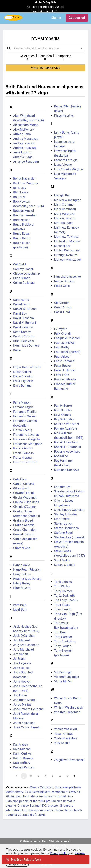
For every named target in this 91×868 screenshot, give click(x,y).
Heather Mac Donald (27, 579)
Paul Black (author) (67, 352)
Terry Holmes (63, 591)
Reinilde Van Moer (67, 424)
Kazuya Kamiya (24, 767)
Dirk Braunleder (24, 341)
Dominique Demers (26, 346)
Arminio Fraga (23, 157)
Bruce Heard (22, 238)
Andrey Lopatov (24, 143)
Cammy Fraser (23, 269)
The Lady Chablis (66, 600)
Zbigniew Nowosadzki (69, 760)
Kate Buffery (22, 763)
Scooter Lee (62, 487)
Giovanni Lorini (23, 493)
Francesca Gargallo (27, 439)
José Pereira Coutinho (28, 709)
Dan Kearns (21, 300)
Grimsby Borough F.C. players (38, 806)
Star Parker (62, 519)
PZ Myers (61, 329)
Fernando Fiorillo (25, 412)
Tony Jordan (63, 646)
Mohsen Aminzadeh (68, 260)
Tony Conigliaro (65, 641)
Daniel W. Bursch (25, 309)
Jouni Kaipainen (24, 723)
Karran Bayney (23, 758)
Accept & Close (17, 864)
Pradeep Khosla (65, 379)
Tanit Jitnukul (64, 582)
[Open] (81, 48)
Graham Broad (23, 520)
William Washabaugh (69, 708)
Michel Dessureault (67, 250)
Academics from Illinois (56, 810)
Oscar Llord (62, 312)
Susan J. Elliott (64, 565)
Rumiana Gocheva (67, 470)
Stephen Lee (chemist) (70, 537)
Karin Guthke (22, 754)
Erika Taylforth (23, 381)
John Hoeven (22, 682)
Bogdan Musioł (24, 211)
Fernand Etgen (23, 407)
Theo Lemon (63, 609)
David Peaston (23, 327)
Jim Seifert (21, 654)
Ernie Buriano (22, 386)
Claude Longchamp (27, 274)
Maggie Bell (62, 195)
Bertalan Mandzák (26, 183)
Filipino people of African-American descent (36, 796)
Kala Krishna (22, 749)
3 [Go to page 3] (38, 776)
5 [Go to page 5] (53, 776)
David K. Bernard (25, 323)
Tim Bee (60, 632)
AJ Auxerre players (37, 792)
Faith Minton (22, 403)
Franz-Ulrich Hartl (25, 462)
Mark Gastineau (65, 209)
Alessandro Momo (26, 125)
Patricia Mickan (65, 343)
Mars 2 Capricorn (41, 787)
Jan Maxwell (22, 640)
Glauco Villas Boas (26, 502)
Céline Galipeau (24, 283)
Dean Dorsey (22, 332)
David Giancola (23, 318)
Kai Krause (21, 744)
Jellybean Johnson (26, 645)
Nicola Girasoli (64, 281)
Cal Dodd (19, 264)
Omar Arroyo (63, 307)
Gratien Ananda (24, 525)
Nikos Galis (62, 286)
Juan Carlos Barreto (27, 727)
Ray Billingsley (64, 419)
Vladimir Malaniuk (67, 677)
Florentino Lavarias (26, 435)
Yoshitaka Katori (66, 738)
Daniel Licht (21, 304)
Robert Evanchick (66, 442)
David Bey (20, 314)
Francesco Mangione (28, 444)
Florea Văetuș (23, 430)
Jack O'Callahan (24, 636)
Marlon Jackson (65, 218)
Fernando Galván (25, 416)
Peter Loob (62, 375)
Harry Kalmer (22, 574)
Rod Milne (61, 456)
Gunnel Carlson (24, 534)
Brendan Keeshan (25, 215)
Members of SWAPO (66, 792)
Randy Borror (63, 406)
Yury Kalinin (62, 743)
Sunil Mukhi (62, 560)
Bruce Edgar (22, 234)
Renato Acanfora (66, 429)
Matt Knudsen (64, 223)
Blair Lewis (21, 192)
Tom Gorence (63, 637)
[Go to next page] (75, 776)
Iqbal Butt (20, 610)
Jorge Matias (22, 705)
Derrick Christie (24, 336)
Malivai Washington (68, 200)
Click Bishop (22, 278)
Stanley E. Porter (66, 514)
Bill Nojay (20, 188)
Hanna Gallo (22, 565)
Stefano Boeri (64, 533)
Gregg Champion (25, 530)
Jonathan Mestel (25, 700)
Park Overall (62, 334)
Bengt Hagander (24, 179)
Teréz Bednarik (64, 596)
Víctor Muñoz (63, 681)
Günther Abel (22, 548)
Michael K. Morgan (67, 241)
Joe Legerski (22, 663)
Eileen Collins (22, 372)
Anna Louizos (23, 152)
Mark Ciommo (64, 205)
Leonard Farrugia (66, 160)
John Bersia (21, 668)
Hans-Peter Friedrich (27, 570)
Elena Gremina (23, 376)
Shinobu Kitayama (67, 496)
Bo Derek (19, 197)
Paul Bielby (62, 347)
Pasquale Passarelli (68, 338)
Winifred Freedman (67, 712)
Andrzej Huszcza (25, 148)
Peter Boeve (62, 366)
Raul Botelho (63, 410)
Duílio (17, 350)
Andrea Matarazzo (26, 139)
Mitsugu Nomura (66, 255)
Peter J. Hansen (65, 370)
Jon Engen (20, 695)
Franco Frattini (23, 448)
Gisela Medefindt (25, 498)
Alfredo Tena (22, 134)
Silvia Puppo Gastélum (70, 510)
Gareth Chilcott (24, 484)
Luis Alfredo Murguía (69, 169)
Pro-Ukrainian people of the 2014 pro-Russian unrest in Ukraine (40, 801)
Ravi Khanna (63, 415)
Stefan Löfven (64, 524)
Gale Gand (20, 479)
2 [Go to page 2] (31, 776)
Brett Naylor (21, 220)
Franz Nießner (23, 458)
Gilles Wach (21, 488)
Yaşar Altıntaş (64, 734)
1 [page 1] (24, 776)
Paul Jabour (62, 357)
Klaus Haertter (64, 116)
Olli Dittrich (62, 303)
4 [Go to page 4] (46, 776)
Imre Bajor (20, 605)
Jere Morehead (24, 649)
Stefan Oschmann (66, 528)
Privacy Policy (59, 853)
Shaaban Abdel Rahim (69, 491)
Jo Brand (19, 659)
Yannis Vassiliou (66, 729)
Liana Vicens (63, 165)
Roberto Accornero (67, 451)
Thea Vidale (62, 605)
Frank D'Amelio (23, 453)
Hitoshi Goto (22, 588)
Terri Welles (62, 586)
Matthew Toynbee (66, 237)
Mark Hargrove (64, 214)
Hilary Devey (22, 583)
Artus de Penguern (26, 162)
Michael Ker (62, 246)
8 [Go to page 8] (67, 776)
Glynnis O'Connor (25, 507)
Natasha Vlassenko (68, 277)
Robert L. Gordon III (68, 447)
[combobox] (45, 48)
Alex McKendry (23, 129)
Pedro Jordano (64, 361)
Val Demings (63, 672)
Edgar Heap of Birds (27, 367)
